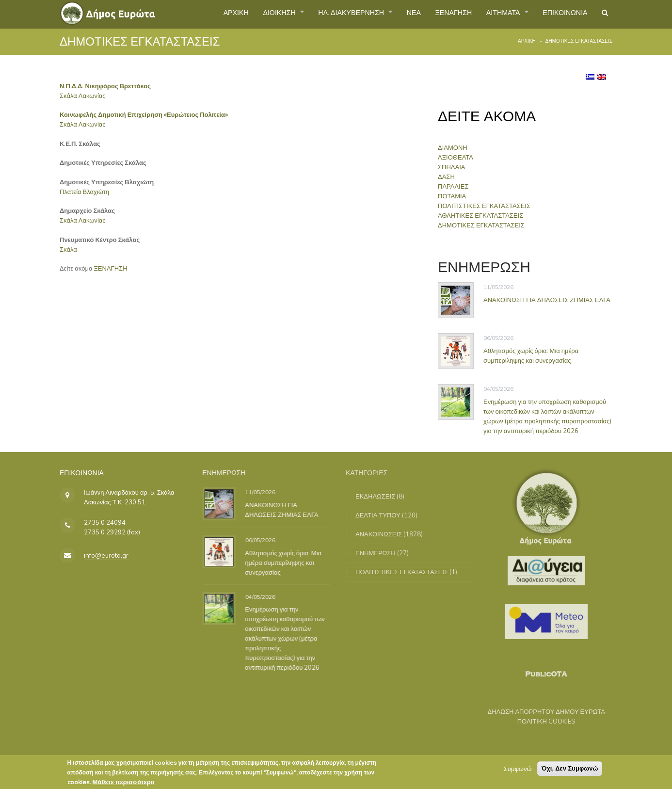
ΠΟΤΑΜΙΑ (454, 196)
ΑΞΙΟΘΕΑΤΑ (458, 157)
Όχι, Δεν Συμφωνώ (570, 769)
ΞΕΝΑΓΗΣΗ (436, 14)
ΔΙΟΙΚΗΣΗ (244, 14)
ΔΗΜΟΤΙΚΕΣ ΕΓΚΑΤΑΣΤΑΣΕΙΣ (484, 225)
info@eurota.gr (106, 555)
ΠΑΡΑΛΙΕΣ (456, 186)
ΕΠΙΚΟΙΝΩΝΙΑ (560, 14)
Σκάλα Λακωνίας (83, 96)
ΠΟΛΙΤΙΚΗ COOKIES (540, 721)
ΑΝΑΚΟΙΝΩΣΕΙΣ (385, 534)
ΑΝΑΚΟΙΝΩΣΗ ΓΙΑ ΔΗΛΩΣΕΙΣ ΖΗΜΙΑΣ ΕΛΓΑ (547, 300)
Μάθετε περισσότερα (124, 783)
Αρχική (527, 41)
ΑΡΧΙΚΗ (195, 14)
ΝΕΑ (392, 14)
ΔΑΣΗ (449, 177)
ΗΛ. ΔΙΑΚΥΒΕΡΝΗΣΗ (324, 14)
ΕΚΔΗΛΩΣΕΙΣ (382, 496)
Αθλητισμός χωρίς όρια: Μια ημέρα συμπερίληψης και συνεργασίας (531, 355)
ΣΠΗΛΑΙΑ (454, 167)
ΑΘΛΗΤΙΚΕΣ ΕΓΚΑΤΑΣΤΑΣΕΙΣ (483, 215)
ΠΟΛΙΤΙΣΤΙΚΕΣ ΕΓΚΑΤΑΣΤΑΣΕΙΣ (487, 206)
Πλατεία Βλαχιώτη (84, 192)
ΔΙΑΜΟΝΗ (455, 147)
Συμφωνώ (518, 770)
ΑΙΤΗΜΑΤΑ (492, 14)
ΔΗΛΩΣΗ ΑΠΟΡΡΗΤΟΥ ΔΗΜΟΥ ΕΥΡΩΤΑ (540, 711)
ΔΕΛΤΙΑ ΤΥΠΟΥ (384, 515)
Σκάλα (68, 249)
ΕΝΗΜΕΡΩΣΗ (382, 553)
